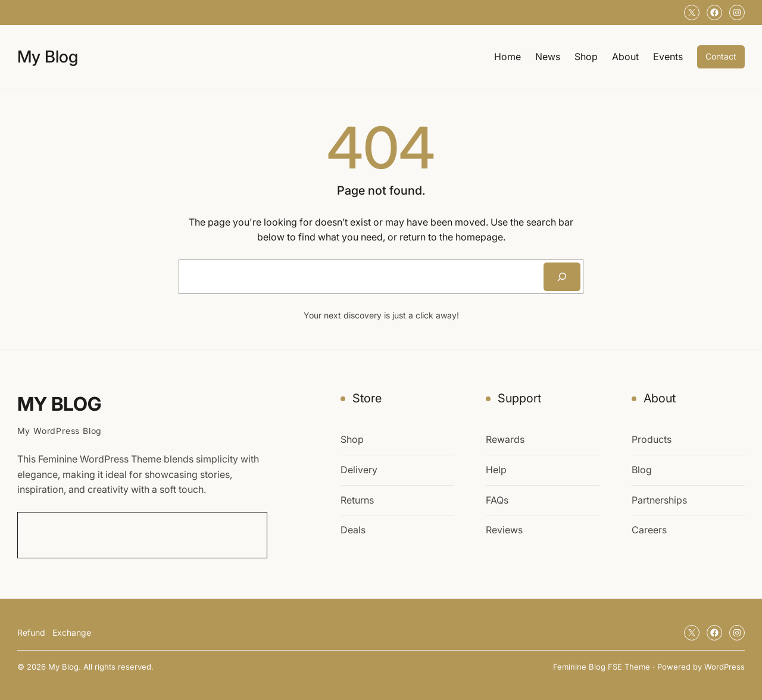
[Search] (562, 277)
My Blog (48, 57)
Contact (721, 56)
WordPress (724, 667)
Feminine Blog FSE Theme (602, 667)
